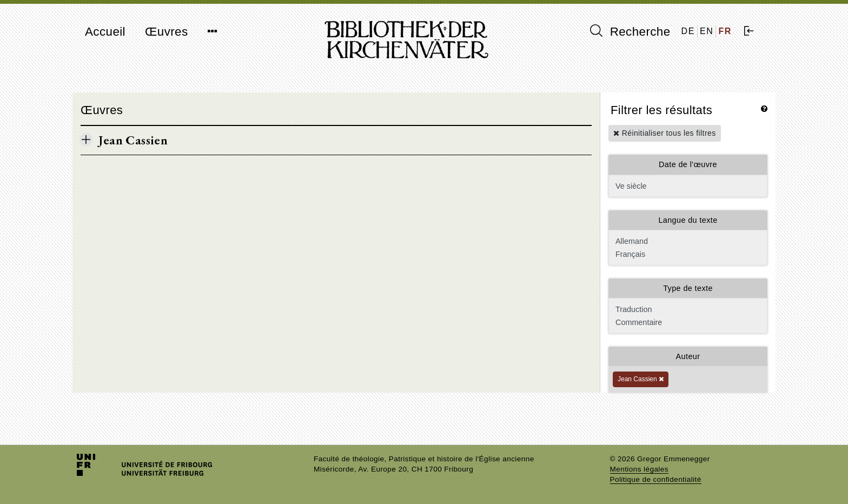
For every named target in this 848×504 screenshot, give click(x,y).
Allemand (687, 241)
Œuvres (167, 32)
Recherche (630, 31)
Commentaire (687, 322)
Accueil (105, 32)
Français (687, 254)
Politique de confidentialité (656, 479)
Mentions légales (639, 469)
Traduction (687, 309)
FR (725, 31)
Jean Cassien (641, 379)
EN (707, 31)
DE (688, 31)
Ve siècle (688, 186)
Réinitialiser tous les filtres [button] (665, 133)
